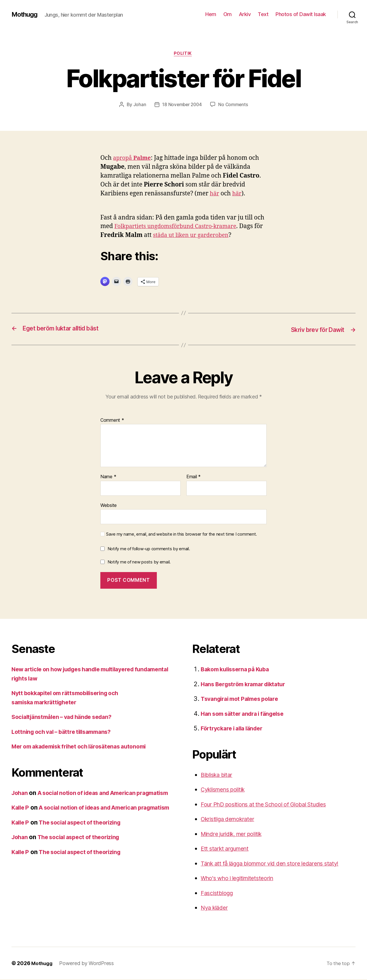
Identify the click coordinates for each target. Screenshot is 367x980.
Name (108, 477)
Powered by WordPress (88, 964)
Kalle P (21, 817)
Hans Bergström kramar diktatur (247, 685)
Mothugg (26, 14)
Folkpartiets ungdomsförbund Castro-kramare (180, 227)
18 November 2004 (182, 105)
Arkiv (245, 14)
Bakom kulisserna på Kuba (238, 670)
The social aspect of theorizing (85, 841)
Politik (183, 54)
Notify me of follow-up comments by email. (149, 549)
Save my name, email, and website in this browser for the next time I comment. (181, 535)
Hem (211, 14)
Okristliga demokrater (231, 819)
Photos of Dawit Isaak (301, 14)
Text (263, 14)
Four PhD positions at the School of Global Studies (270, 805)
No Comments (234, 105)
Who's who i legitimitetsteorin (241, 879)
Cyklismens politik (226, 790)
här (215, 194)
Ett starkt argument (228, 849)
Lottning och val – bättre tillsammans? (66, 732)
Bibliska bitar (218, 775)
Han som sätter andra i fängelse (246, 714)
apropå (133, 159)
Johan (138, 105)
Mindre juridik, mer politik (236, 834)
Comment (112, 421)
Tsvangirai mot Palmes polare (243, 699)
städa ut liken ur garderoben (204, 236)
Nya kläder (216, 908)
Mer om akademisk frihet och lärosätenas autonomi (85, 747)
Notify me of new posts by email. (139, 562)
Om (228, 14)
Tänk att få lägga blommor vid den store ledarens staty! (278, 864)
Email (194, 477)
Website (109, 506)
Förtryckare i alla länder (235, 729)
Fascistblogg (218, 894)
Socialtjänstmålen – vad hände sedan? (66, 717)
